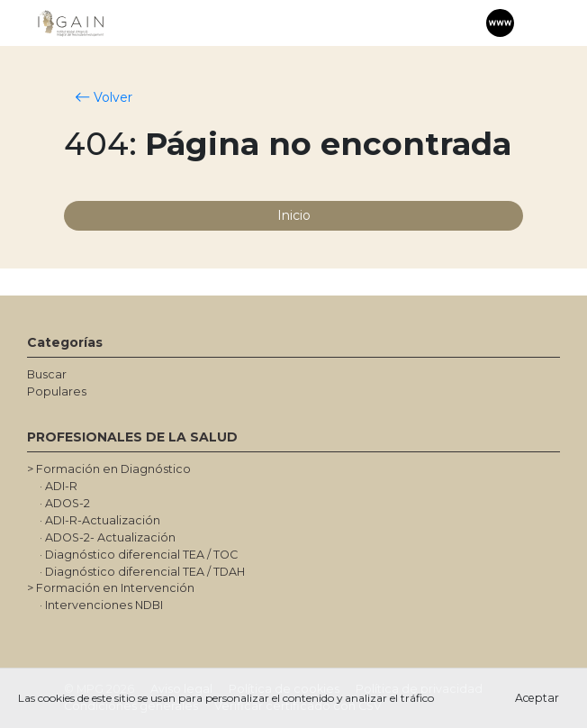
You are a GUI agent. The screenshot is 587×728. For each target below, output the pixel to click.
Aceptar (537, 698)
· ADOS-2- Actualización (108, 537)
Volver (104, 98)
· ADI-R (59, 486)
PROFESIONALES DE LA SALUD (132, 437)
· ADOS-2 (65, 503)
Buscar (47, 374)
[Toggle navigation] (537, 23)
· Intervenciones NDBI (101, 605)
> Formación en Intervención (111, 588)
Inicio (294, 215)
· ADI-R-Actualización (100, 520)
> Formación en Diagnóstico (109, 469)
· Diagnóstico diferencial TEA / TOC (139, 555)
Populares (57, 391)
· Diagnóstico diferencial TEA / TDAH (142, 572)
